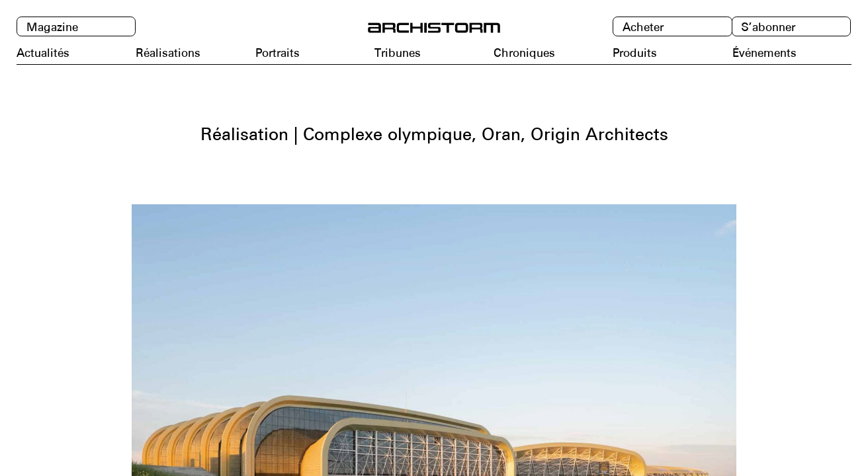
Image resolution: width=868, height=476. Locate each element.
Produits (635, 53)
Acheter (643, 27)
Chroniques (524, 53)
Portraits (278, 53)
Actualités (43, 53)
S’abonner (768, 27)
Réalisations (168, 53)
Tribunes (398, 53)
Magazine (52, 27)
